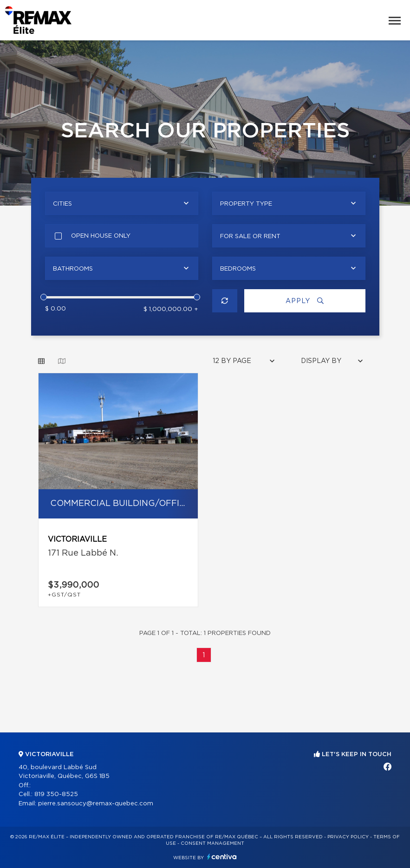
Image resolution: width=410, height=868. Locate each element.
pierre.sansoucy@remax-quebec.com (96, 804)
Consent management (212, 843)
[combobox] (122, 203)
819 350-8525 (56, 794)
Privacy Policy (348, 837)
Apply (305, 301)
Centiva (222, 857)
